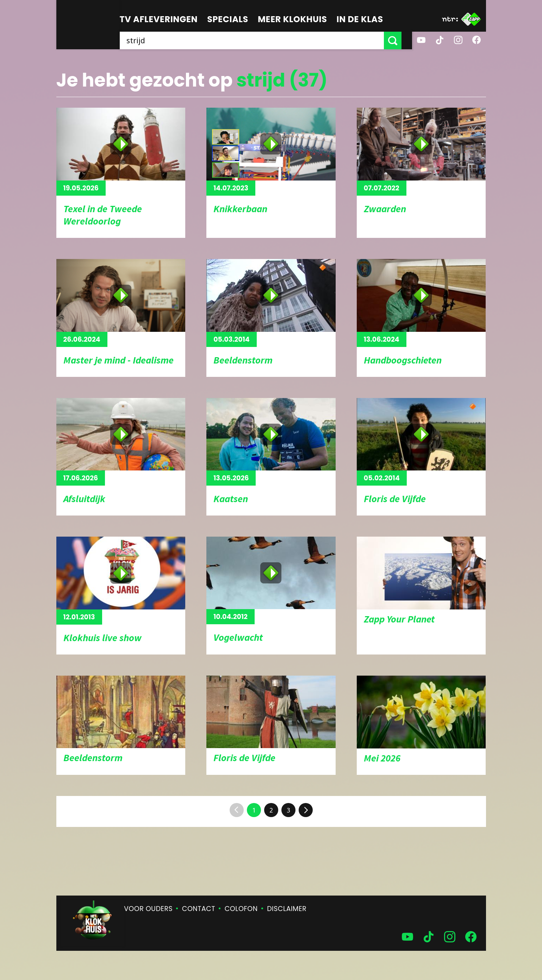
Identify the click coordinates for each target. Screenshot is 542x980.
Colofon (241, 909)
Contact (199, 909)
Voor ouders (148, 909)
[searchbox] (257, 40)
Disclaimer (287, 909)
